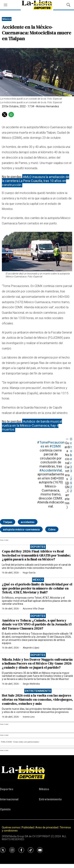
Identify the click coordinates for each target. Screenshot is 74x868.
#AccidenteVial (51, 470)
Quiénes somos (11, 827)
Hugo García (29, 573)
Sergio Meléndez (31, 684)
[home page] (37, 772)
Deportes (38, 547)
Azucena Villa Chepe (33, 609)
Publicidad (28, 827)
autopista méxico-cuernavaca (21, 530)
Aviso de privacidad (47, 827)
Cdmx (52, 530)
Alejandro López (31, 648)
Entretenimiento (38, 691)
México (7, 19)
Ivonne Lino (29, 717)
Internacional (9, 799)
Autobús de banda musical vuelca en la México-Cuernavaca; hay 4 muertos (32, 425)
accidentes (28, 522)
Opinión (5, 809)
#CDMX (55, 446)
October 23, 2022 (71, 465)
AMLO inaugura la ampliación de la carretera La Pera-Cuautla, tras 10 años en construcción (36, 181)
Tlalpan (8, 522)
